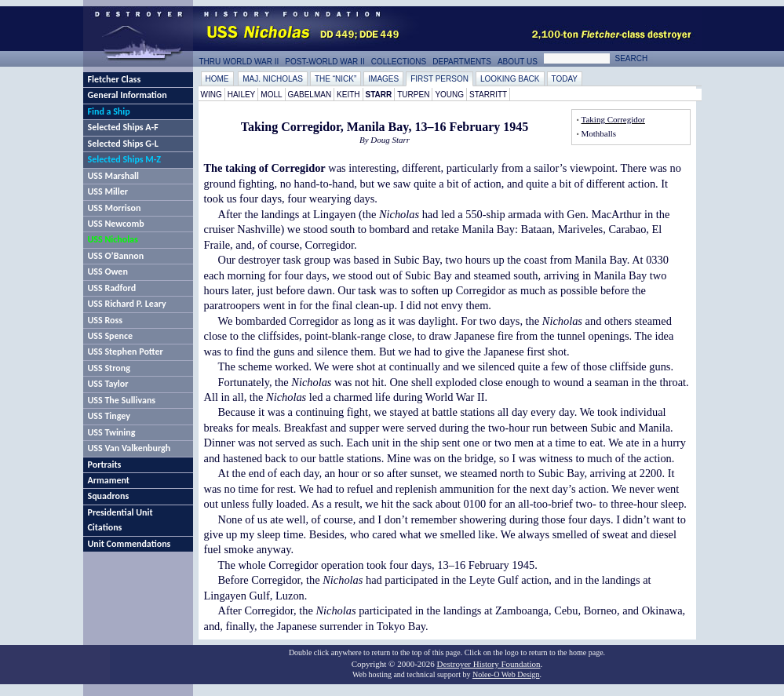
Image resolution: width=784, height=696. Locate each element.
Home (217, 79)
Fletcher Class (115, 79)
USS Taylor (108, 384)
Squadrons (109, 496)
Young (449, 95)
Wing (211, 95)
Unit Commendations (129, 544)
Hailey (242, 95)
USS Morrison (115, 208)
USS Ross (105, 320)
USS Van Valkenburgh (129, 448)
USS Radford (112, 288)
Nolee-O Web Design (506, 674)
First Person (439, 79)
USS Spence (111, 336)
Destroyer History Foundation (489, 664)
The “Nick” (335, 79)
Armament (109, 480)
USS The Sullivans (122, 400)
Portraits (105, 465)
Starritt (488, 95)
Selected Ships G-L (123, 144)
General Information (128, 95)
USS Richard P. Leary (127, 304)
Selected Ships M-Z (125, 159)
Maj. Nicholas (273, 79)
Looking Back (510, 79)
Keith (348, 95)
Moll (271, 95)
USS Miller (108, 191)
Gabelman (310, 95)
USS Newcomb (116, 224)
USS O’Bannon (116, 256)
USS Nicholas (113, 239)
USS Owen (108, 271)
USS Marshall (113, 176)
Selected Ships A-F (123, 127)
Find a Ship (109, 111)
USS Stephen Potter (126, 352)
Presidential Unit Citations (120, 520)
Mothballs (599, 133)
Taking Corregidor (613, 119)
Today (565, 79)
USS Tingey (109, 416)
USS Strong (109, 368)
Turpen (413, 95)
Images (383, 79)
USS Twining (112, 432)
